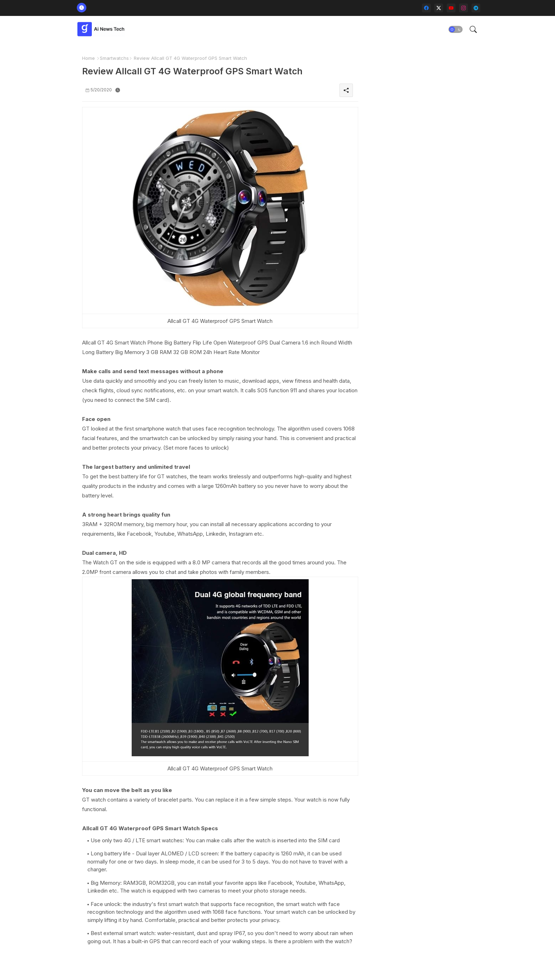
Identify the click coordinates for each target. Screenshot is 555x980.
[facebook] (426, 8)
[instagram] (464, 8)
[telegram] (476, 8)
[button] (456, 29)
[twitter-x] (439, 8)
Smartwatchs (114, 58)
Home (88, 58)
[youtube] (451, 8)
